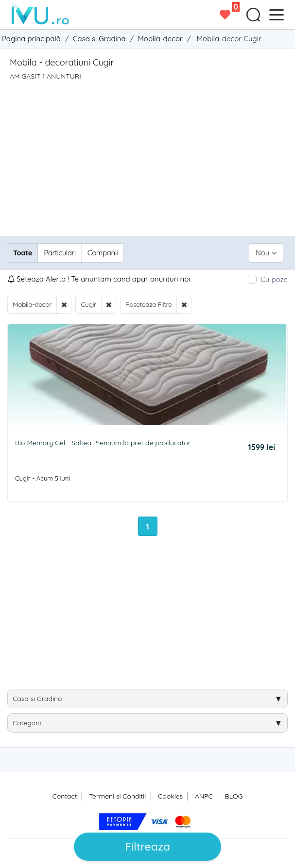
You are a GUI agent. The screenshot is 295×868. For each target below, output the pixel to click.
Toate (23, 253)
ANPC (204, 796)
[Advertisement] (147, 153)
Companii (103, 253)
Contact (65, 796)
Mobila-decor (32, 304)
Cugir (88, 304)
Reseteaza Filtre (149, 304)
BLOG (234, 796)
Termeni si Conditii (117, 796)
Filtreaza (147, 846)
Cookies (170, 796)
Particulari (60, 253)
